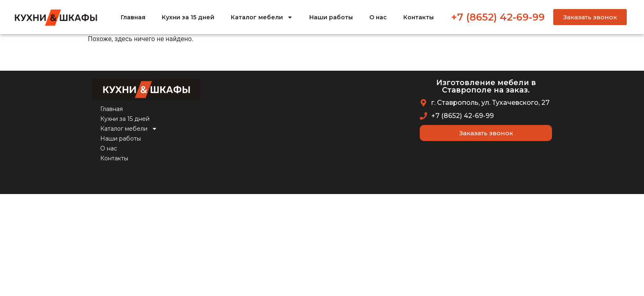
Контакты (419, 17)
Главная (133, 17)
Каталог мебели (262, 17)
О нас (378, 17)
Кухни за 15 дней (188, 17)
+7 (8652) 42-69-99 (498, 17)
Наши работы (331, 17)
